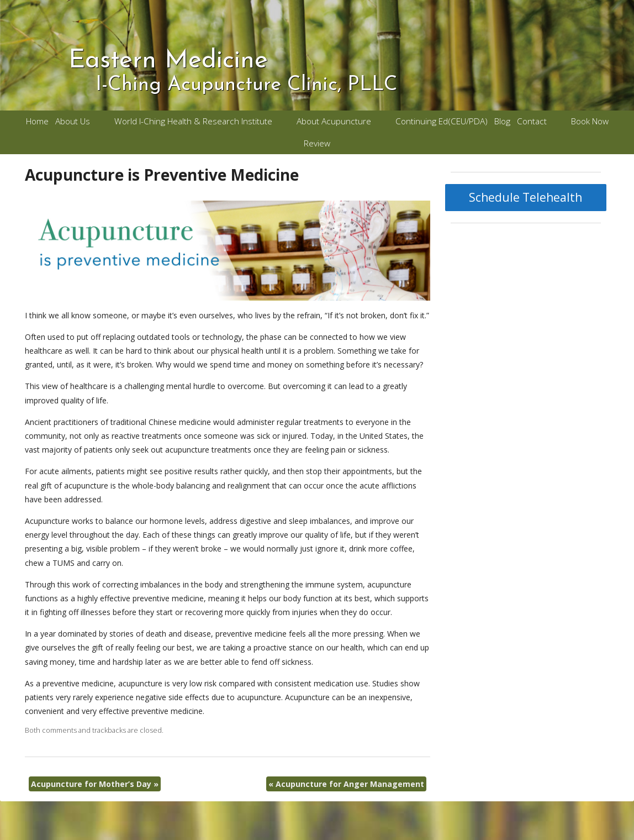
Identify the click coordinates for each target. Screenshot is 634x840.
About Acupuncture (334, 121)
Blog (502, 121)
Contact (532, 121)
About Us (73, 121)
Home (37, 121)
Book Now (590, 121)
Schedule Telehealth (525, 197)
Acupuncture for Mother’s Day (95, 784)
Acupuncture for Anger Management (346, 784)
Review (317, 143)
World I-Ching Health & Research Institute (193, 121)
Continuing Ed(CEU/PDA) (442, 121)
